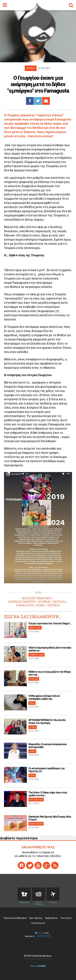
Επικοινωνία (38, 923)
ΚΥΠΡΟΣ (44, 602)
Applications (51, 918)
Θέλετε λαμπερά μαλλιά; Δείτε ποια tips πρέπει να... (50, 649)
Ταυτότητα (66, 918)
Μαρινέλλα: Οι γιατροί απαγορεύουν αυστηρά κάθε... (48, 746)
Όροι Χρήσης (36, 918)
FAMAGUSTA (25, 605)
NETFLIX (59, 602)
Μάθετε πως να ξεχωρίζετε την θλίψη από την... (49, 673)
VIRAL (32, 703)
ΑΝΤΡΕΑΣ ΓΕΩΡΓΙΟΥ (22, 602)
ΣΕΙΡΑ (41, 605)
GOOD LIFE (34, 679)
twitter (30, 865)
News (39, 894)
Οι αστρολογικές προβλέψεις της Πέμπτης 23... (47, 770)
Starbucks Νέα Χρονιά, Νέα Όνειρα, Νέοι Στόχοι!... (50, 818)
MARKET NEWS (36, 824)
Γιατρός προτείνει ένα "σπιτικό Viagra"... (50, 623)
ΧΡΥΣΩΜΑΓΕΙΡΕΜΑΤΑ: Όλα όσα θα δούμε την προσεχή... (47, 722)
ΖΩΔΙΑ (32, 775)
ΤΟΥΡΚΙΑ (54, 605)
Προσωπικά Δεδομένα (15, 918)
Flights (53, 894)
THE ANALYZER (36, 800)
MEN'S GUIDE (35, 628)
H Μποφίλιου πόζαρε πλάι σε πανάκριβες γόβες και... (44, 697)
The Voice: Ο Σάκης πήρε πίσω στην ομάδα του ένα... (48, 794)
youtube (38, 865)
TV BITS (33, 727)
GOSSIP (32, 751)
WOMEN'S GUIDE (36, 655)
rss (55, 865)
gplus (46, 865)
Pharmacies (24, 894)
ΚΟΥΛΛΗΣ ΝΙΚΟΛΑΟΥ (37, 598)
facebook (21, 865)
